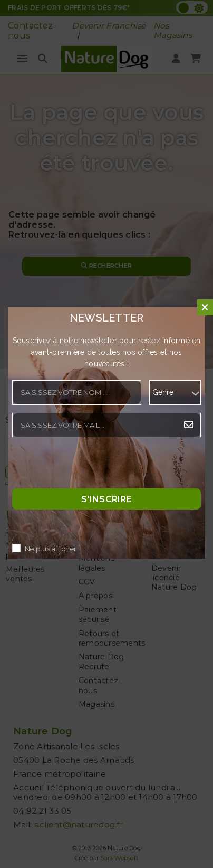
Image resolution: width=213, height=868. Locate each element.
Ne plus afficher (51, 549)
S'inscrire (106, 499)
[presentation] (92, 466)
